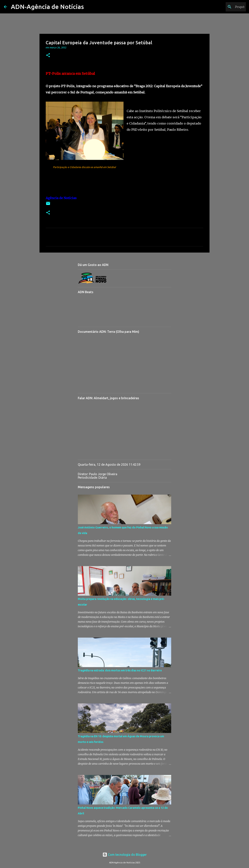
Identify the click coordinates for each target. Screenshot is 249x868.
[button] (48, 55)
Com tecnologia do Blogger (125, 855)
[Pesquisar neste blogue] (225, 7)
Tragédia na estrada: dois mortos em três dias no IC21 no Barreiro (120, 670)
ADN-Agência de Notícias (47, 7)
